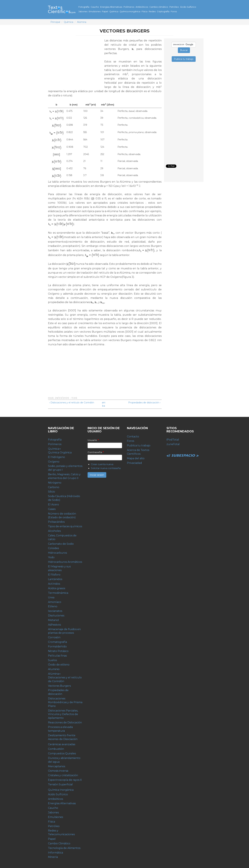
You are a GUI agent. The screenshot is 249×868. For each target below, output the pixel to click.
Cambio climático (159, 7)
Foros (174, 11)
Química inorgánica (130, 11)
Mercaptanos (57, 766)
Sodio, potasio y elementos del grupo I (65, 468)
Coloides (53, 548)
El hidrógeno (56, 457)
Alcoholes (54, 531)
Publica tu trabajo (139, 445)
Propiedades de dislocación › (144, 403)
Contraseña (96, 452)
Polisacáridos (56, 522)
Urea (51, 597)
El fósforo (54, 575)
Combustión (56, 749)
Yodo (51, 557)
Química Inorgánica (61, 790)
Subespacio (183, 452)
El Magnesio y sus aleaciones (59, 568)
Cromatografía (57, 642)
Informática (55, 853)
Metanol (53, 620)
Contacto (133, 437)
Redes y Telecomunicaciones (61, 832)
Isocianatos (55, 611)
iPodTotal (173, 440)
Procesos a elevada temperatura (60, 729)
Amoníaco (55, 602)
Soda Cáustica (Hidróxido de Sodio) (64, 498)
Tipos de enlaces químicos (65, 526)
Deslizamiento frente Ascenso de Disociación (63, 737)
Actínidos (54, 584)
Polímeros (129, 7)
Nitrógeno (55, 483)
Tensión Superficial (60, 784)
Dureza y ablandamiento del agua (64, 760)
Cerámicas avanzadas (62, 744)
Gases (52, 509)
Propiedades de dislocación (58, 692)
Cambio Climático (59, 843)
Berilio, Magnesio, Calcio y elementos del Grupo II (64, 476)
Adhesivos (54, 625)
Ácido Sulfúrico (188, 7)
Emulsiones (95, 11)
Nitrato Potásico (58, 651)
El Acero (53, 505)
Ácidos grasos (57, 588)
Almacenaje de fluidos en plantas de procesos (64, 631)
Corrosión (54, 637)
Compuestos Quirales (62, 753)
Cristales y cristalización (63, 775)
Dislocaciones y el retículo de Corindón (65, 679)
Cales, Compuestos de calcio (62, 537)
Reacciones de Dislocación (65, 722)
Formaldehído (57, 647)
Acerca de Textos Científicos (138, 452)
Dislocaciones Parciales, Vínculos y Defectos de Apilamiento (63, 714)
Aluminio (54, 669)
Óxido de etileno (59, 665)
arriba (104, 404)
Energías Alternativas (111, 7)
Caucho (95, 7)
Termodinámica (58, 593)
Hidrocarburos (57, 553)
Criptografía (163, 11)
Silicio (52, 492)
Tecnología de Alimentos (64, 848)
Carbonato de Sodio (61, 544)
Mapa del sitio (136, 458)
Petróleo (174, 7)
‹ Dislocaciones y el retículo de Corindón (72, 403)
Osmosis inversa (58, 771)
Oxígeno (54, 462)
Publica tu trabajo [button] (184, 59)
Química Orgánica (60, 453)
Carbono (54, 487)
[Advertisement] (75, 61)
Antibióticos (142, 7)
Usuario (93, 440)
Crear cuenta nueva (102, 464)
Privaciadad (134, 463)
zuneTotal (173, 444)
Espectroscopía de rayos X (65, 780)
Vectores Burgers (59, 686)
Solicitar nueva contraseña (106, 468)
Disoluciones (56, 616)
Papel (105, 11)
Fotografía (84, 7)
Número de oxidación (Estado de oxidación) (62, 516)
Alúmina (82, 22)
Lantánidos (55, 579)
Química (114, 11)
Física (145, 11)
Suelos (52, 660)
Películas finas (57, 656)
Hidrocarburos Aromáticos (65, 562)
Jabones (83, 11)
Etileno (53, 606)
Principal (55, 22)
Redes (152, 11)
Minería (53, 857)
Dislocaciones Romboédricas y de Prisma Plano (65, 702)
